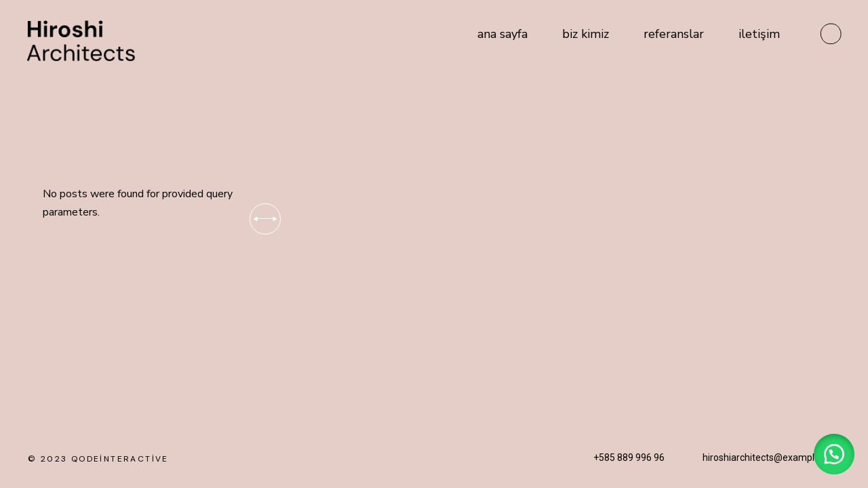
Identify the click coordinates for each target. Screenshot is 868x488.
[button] (834, 454)
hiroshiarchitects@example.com (772, 457)
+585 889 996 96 (629, 457)
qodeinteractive (120, 459)
